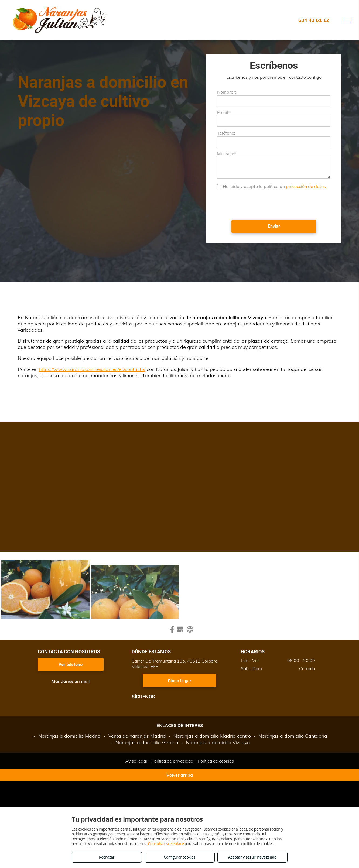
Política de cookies (216, 761)
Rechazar (107, 857)
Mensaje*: (227, 153)
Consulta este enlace (166, 844)
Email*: (224, 112)
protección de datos (306, 186)
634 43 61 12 (314, 20)
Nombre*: (227, 92)
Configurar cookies (179, 857)
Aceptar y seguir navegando (252, 857)
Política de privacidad (172, 761)
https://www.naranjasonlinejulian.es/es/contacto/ (92, 369)
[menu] (347, 20)
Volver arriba (180, 775)
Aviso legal (136, 761)
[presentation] (258, 204)
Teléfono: (226, 133)
